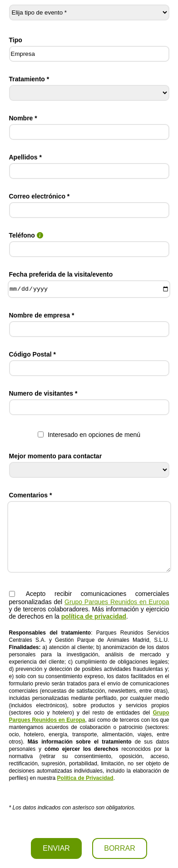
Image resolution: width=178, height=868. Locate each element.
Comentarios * (31, 495)
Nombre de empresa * (42, 315)
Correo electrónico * (40, 196)
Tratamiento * (29, 79)
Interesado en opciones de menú (89, 435)
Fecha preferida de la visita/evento (61, 274)
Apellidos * (25, 157)
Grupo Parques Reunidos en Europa (117, 602)
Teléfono (26, 235)
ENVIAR (56, 848)
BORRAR (119, 848)
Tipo (16, 40)
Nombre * (23, 118)
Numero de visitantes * (43, 393)
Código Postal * (32, 354)
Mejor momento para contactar (56, 456)
